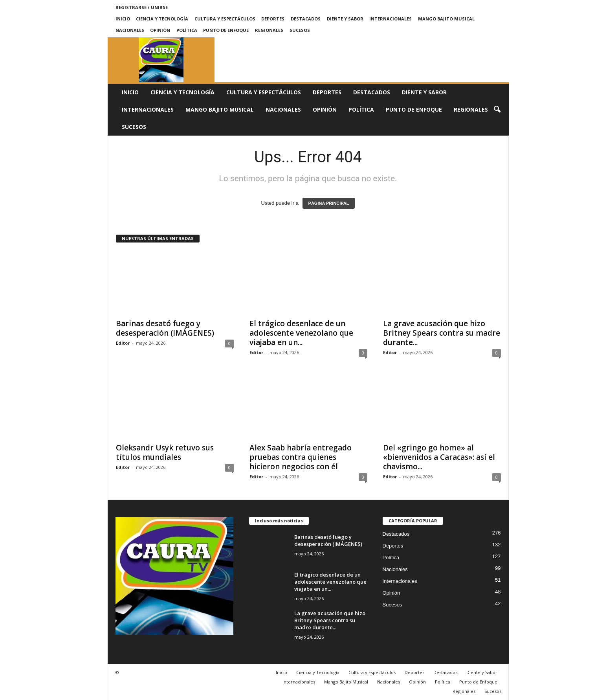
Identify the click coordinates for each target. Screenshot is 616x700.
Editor (123, 343)
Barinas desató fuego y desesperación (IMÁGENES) (165, 328)
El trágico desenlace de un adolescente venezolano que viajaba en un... (301, 333)
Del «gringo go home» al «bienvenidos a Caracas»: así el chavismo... (439, 457)
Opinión (160, 30)
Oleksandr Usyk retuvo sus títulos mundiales (165, 452)
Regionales (269, 30)
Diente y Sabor (345, 19)
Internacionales (390, 19)
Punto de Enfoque (226, 30)
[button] (497, 110)
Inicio (123, 19)
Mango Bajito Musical (446, 19)
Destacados (306, 19)
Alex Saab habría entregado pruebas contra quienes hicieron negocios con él (301, 457)
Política (187, 30)
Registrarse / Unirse (142, 7)
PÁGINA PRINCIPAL (329, 203)
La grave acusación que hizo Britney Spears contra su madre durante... (442, 333)
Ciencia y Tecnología (162, 19)
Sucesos (300, 30)
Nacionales (130, 30)
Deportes (273, 19)
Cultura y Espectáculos (225, 19)
